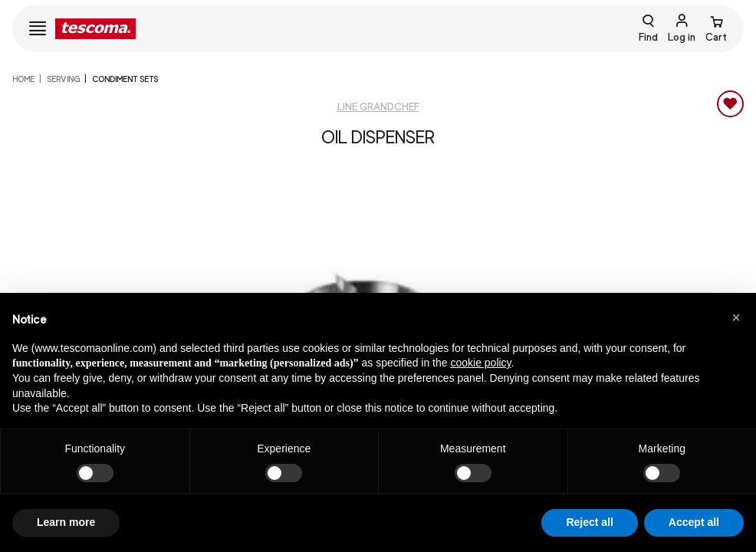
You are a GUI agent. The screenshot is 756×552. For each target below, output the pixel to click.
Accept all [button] (694, 522)
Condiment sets (125, 79)
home (23, 79)
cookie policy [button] (480, 363)
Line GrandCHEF (378, 107)
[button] (736, 317)
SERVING (63, 79)
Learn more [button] (66, 522)
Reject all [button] (589, 522)
